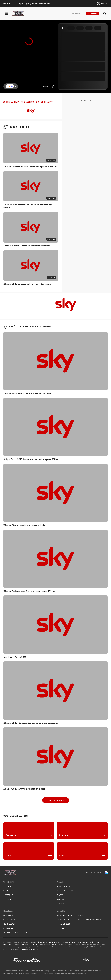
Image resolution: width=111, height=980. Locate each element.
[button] (12, 86)
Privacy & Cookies (70, 942)
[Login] (102, 4)
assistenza (44, 945)
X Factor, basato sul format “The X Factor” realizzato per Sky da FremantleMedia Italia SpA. (38, 971)
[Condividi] (48, 86)
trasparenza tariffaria (29, 945)
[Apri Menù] (8, 14)
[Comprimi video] (63, 28)
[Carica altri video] (56, 800)
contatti (55, 945)
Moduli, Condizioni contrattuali (47, 942)
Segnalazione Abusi (30, 949)
